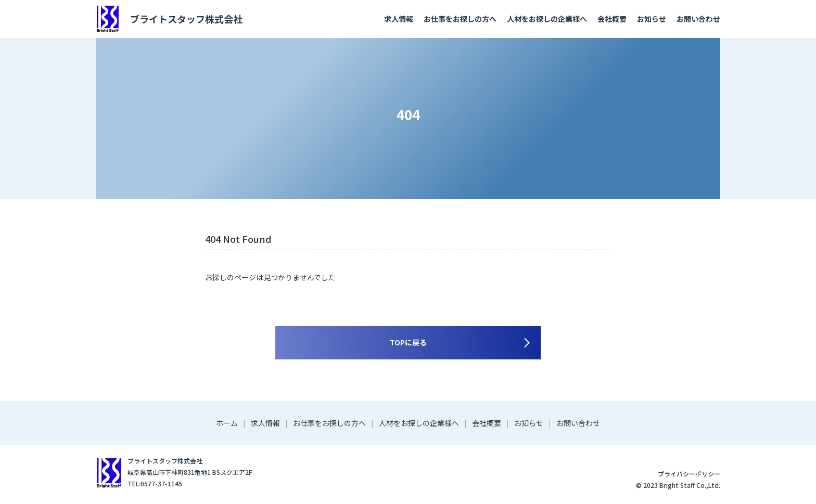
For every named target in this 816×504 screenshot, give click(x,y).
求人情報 (399, 19)
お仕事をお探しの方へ (460, 19)
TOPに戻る (408, 342)
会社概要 (612, 19)
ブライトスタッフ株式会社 (169, 19)
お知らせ (652, 19)
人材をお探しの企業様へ (547, 19)
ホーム (227, 423)
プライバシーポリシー (689, 474)
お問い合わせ (698, 19)
